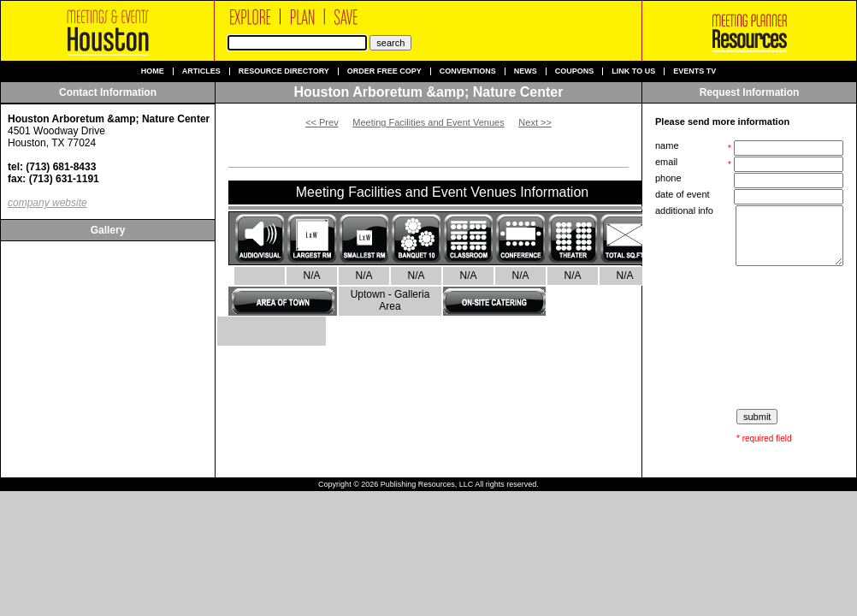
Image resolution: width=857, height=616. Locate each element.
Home (153, 71)
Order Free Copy (384, 71)
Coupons (575, 71)
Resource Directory (284, 71)
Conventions (468, 71)
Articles (201, 71)
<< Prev (322, 122)
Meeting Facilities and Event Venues (428, 122)
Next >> (535, 122)
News (526, 71)
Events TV (694, 71)
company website (47, 203)
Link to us (633, 71)
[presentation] (751, 338)
